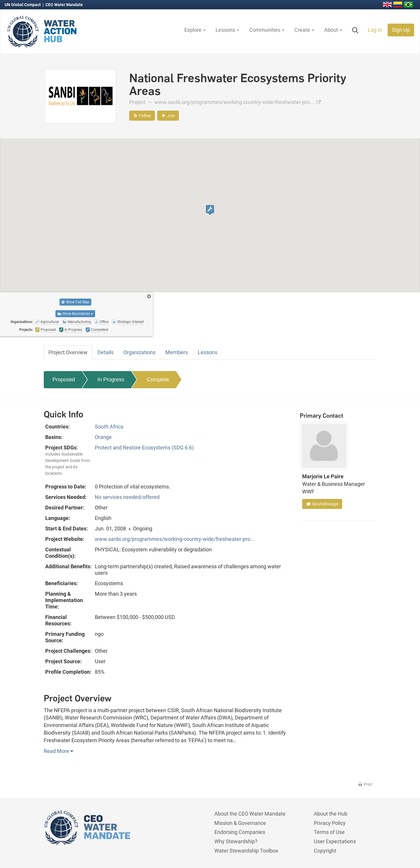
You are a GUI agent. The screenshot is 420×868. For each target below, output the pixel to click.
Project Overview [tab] (68, 352)
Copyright (325, 851)
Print (365, 784)
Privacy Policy (330, 823)
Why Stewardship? (236, 841)
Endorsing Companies (240, 832)
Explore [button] (195, 30)
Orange (103, 437)
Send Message (322, 504)
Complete (158, 380)
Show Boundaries (75, 314)
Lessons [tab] (208, 352)
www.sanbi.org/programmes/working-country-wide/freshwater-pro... (238, 102)
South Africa (109, 427)
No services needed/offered (127, 497)
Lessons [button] (227, 30)
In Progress (111, 380)
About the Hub (331, 814)
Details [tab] (105, 352)
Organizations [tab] (139, 352)
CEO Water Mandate (64, 5)
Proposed (64, 380)
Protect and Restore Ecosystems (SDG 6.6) (144, 448)
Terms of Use (329, 832)
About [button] (333, 30)
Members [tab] (177, 352)
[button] (210, 210)
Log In (375, 30)
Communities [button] (267, 30)
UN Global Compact (23, 5)
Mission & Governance (240, 823)
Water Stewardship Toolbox (246, 851)
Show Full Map (75, 302)
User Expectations (335, 841)
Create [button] (304, 30)
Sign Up (401, 30)
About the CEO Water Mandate (250, 814)
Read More (58, 751)
